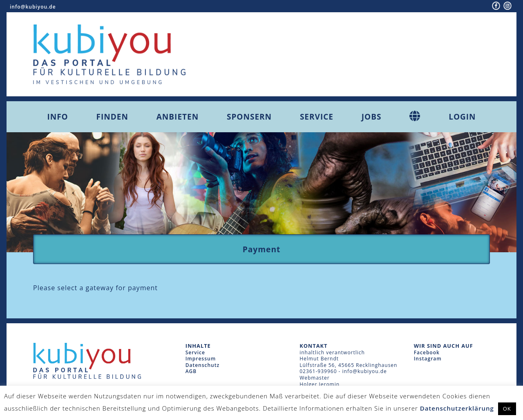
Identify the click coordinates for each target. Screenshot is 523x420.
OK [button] (507, 409)
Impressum (201, 359)
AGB (191, 371)
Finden (112, 117)
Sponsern (249, 117)
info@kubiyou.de (33, 7)
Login (462, 117)
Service (317, 117)
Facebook (427, 352)
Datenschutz (203, 365)
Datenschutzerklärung (457, 408)
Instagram (428, 359)
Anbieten (178, 117)
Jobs (372, 117)
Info (57, 117)
